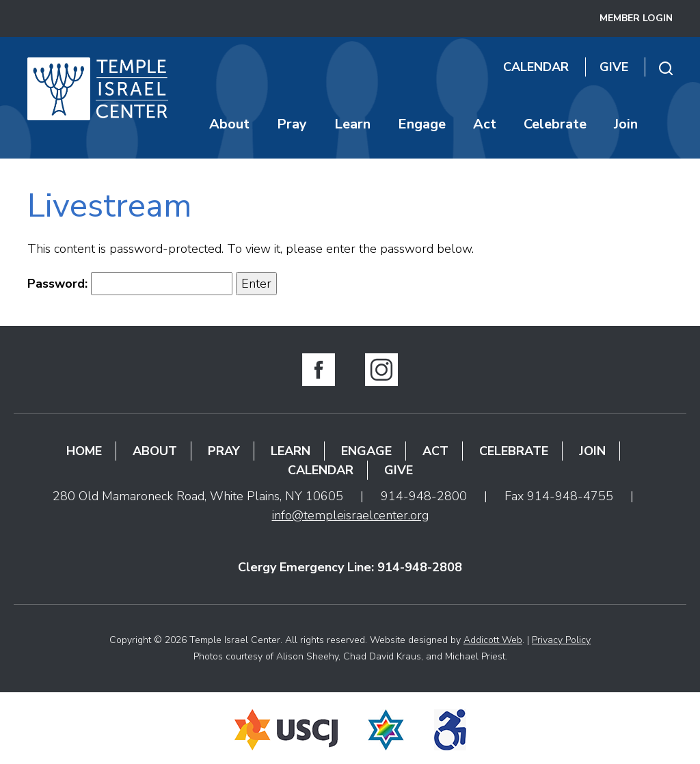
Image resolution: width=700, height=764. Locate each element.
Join (626, 124)
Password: (130, 284)
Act (485, 124)
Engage (422, 124)
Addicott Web (493, 640)
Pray (292, 124)
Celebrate (555, 124)
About (229, 124)
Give (614, 67)
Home (84, 451)
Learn (352, 124)
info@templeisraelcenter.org (350, 515)
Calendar (536, 67)
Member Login (636, 18)
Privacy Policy (561, 640)
